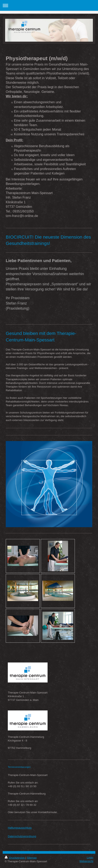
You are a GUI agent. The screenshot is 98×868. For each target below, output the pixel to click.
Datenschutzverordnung (22, 836)
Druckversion (15, 858)
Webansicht (86, 861)
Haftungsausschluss (20, 828)
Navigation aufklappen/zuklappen (49, 5)
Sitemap (32, 858)
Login (90, 857)
